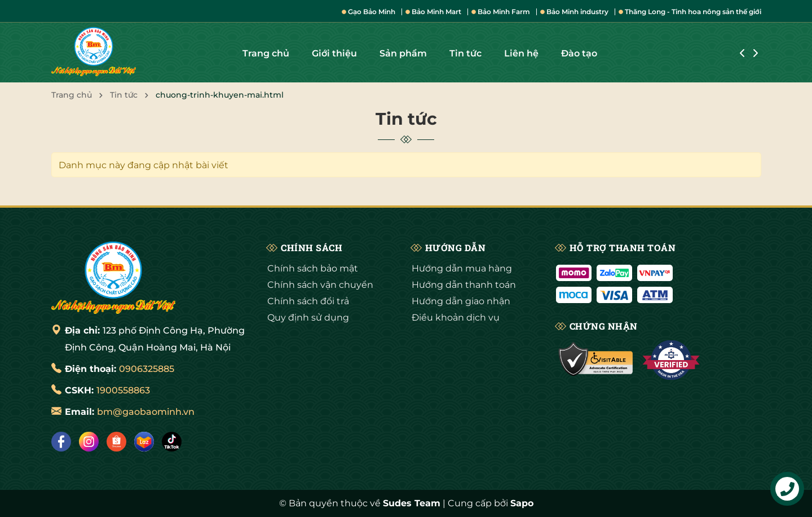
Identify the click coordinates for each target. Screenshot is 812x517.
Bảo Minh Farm (501, 12)
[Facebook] (61, 442)
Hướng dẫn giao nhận (461, 301)
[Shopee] (116, 442)
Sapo (522, 503)
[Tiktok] (172, 442)
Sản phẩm (403, 53)
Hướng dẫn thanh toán (464, 285)
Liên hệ (521, 53)
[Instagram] (89, 442)
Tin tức (465, 53)
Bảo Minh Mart (433, 12)
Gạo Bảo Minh (369, 12)
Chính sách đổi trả (308, 301)
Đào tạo (579, 53)
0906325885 (147, 369)
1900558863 (123, 390)
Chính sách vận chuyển (320, 285)
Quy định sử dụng (308, 317)
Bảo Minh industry (574, 12)
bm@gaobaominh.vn (146, 412)
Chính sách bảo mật (313, 268)
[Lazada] (144, 442)
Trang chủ (266, 53)
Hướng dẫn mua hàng (462, 268)
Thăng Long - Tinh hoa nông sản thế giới (690, 12)
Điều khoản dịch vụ (456, 317)
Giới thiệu (334, 53)
